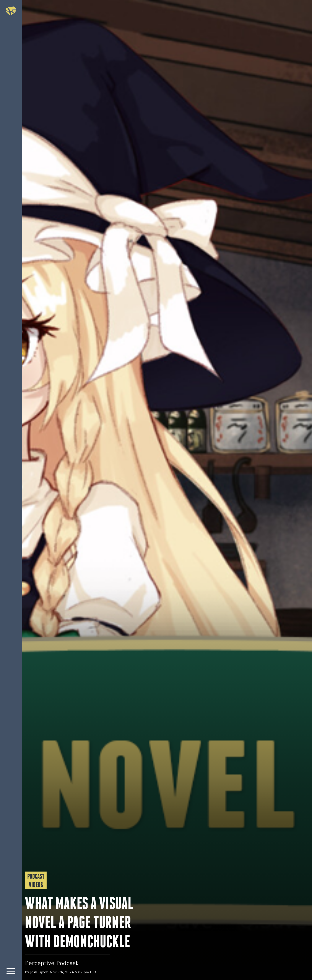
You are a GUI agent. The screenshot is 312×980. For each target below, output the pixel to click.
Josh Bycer (39, 972)
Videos (36, 885)
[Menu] (11, 972)
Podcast (36, 876)
